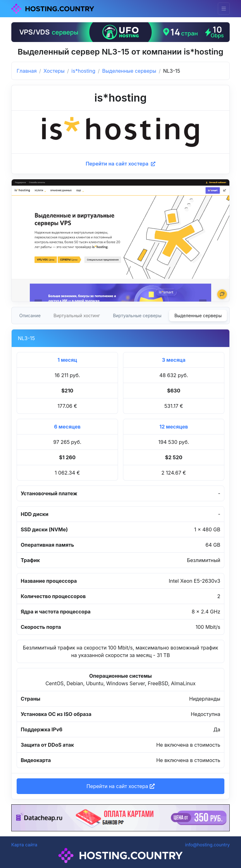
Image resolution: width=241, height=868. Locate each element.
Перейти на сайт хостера (120, 164)
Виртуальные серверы (137, 316)
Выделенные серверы (129, 71)
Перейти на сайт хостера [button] (120, 786)
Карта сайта (24, 845)
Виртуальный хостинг (77, 316)
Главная (27, 71)
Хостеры (54, 71)
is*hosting (83, 71)
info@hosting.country (207, 845)
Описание (30, 316)
